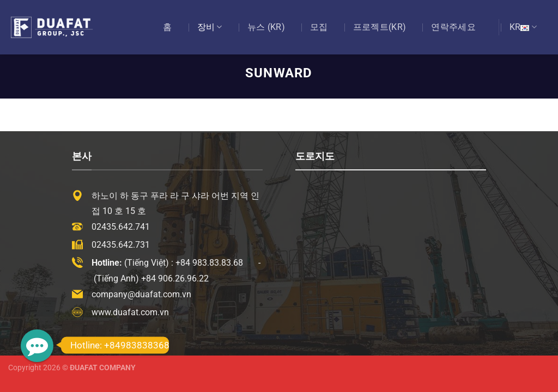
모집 (319, 27)
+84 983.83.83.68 (209, 263)
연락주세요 (453, 27)
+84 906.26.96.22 (175, 278)
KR (523, 27)
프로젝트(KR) (380, 27)
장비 (210, 27)
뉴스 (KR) (266, 27)
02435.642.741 (121, 227)
